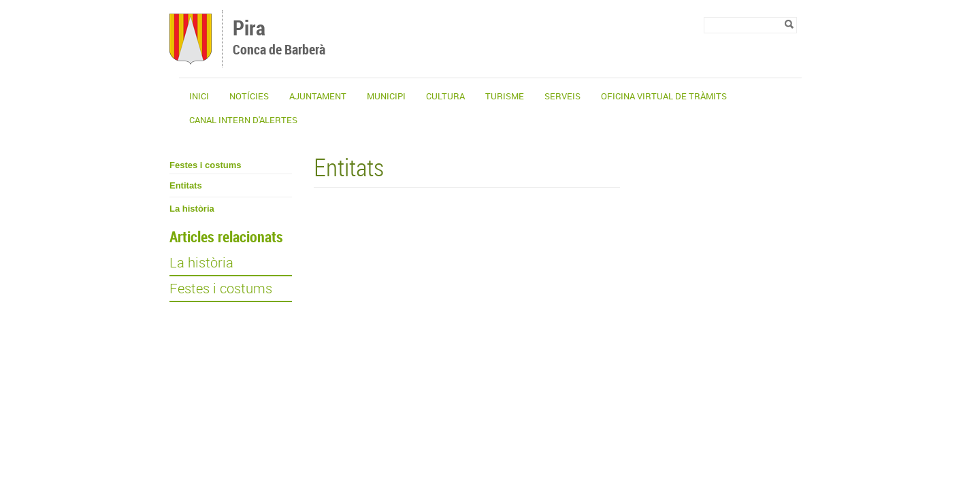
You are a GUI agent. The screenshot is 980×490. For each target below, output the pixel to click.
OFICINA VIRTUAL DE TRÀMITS (664, 96)
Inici (199, 96)
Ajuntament (318, 96)
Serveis (562, 96)
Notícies (249, 96)
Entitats (186, 185)
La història (192, 209)
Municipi (386, 96)
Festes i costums (206, 165)
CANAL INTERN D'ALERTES (243, 120)
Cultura (445, 96)
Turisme (505, 96)
